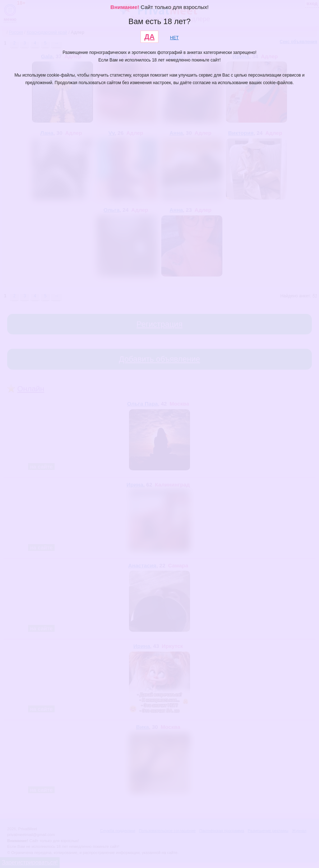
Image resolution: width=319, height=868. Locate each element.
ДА (150, 37)
